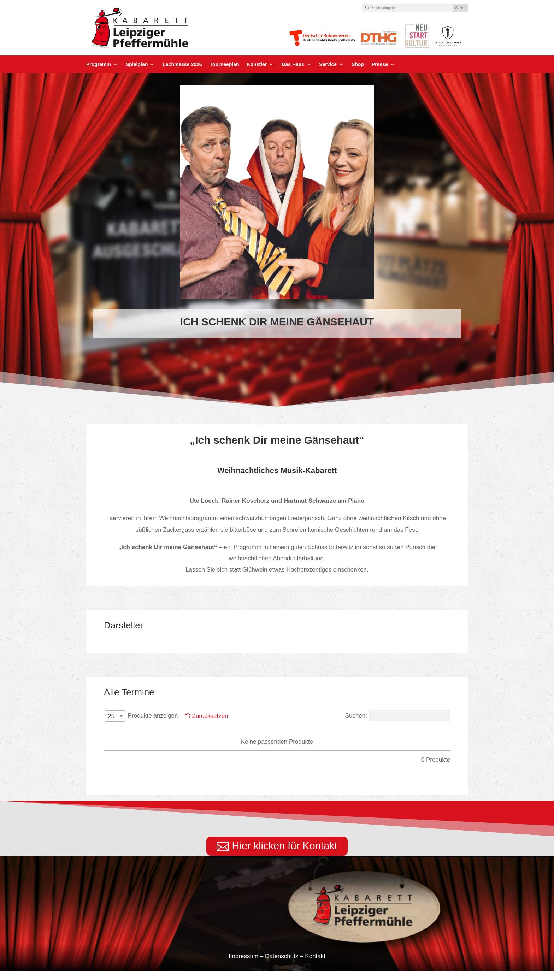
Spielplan (137, 64)
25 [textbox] (111, 716)
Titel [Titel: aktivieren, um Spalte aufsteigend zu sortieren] (320, 734)
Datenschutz (282, 965)
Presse (380, 64)
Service (328, 64)
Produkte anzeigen (141, 716)
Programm (99, 64)
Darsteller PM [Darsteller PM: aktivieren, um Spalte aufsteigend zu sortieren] (250, 734)
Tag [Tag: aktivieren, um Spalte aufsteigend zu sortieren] (148, 734)
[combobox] (115, 716)
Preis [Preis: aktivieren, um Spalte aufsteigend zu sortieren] (362, 734)
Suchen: (398, 716)
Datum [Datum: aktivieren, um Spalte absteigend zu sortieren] (189, 734)
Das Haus (293, 64)
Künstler (257, 64)
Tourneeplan (225, 64)
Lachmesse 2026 (182, 64)
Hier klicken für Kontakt (284, 854)
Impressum (243, 965)
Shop (358, 64)
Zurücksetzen (210, 716)
